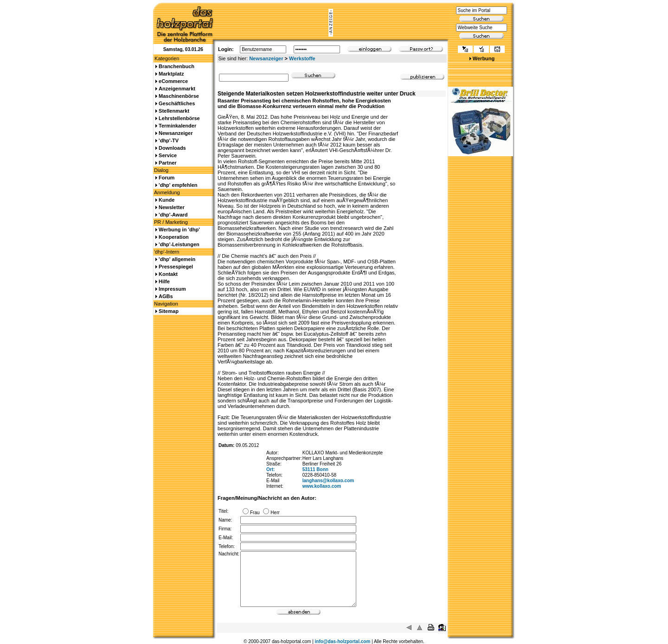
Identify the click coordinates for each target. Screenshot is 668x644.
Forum (167, 178)
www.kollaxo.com (322, 486)
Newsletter (172, 207)
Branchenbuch (177, 66)
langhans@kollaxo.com (328, 481)
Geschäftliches (177, 103)
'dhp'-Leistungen (179, 244)
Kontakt (168, 274)
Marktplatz (171, 74)
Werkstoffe (302, 58)
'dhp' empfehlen (178, 185)
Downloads (172, 148)
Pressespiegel (176, 267)
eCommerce (173, 81)
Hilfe (164, 281)
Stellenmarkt (174, 111)
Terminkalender (177, 126)
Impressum (172, 289)
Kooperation (174, 237)
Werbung (484, 58)
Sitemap (169, 311)
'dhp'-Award (173, 215)
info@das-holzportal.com (343, 641)
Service (168, 155)
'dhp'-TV (169, 140)
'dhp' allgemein (177, 259)
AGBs (166, 296)
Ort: (270, 469)
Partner (168, 163)
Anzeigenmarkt (177, 89)
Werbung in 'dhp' (179, 230)
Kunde (167, 200)
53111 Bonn (315, 469)
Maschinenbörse (179, 96)
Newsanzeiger (266, 58)
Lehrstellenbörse (179, 118)
